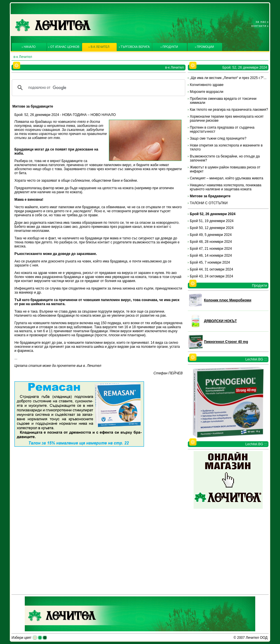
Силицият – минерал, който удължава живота (227, 178)
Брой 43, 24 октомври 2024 (211, 276)
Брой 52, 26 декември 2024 (213, 214)
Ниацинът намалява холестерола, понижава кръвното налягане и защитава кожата (226, 187)
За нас (261, 22)
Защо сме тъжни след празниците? (218, 138)
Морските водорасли (207, 92)
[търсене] (98, 88)
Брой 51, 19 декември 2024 (212, 221)
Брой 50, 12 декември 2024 (212, 228)
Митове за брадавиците (210, 196)
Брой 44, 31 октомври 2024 (211, 269)
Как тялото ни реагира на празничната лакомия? (229, 110)
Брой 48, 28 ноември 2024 (211, 242)
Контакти (259, 26)
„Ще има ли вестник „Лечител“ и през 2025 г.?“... (228, 78)
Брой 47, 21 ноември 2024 (211, 249)
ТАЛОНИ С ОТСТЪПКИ (209, 203)
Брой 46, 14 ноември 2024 (211, 256)
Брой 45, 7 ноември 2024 (210, 262)
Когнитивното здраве (207, 85)
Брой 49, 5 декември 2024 (211, 235)
